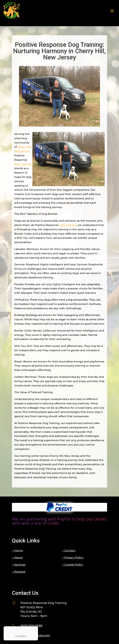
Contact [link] (69, 550)
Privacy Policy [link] (73, 558)
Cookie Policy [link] (73, 565)
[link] (60, 511)
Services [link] (19, 565)
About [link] (17, 558)
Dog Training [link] (23, 164)
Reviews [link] (19, 572)
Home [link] (17, 550)
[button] (112, 10)
